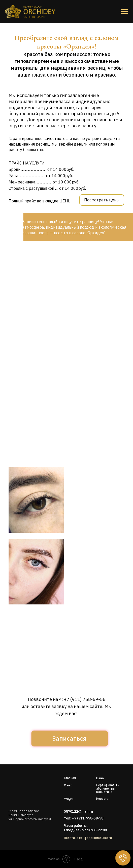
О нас (68, 785)
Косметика (104, 792)
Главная (70, 778)
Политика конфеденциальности (88, 838)
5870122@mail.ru (78, 811)
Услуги (69, 799)
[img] (24, 787)
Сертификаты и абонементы (108, 787)
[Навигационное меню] (124, 12)
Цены (100, 778)
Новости (102, 799)
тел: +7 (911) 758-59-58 (84, 818)
